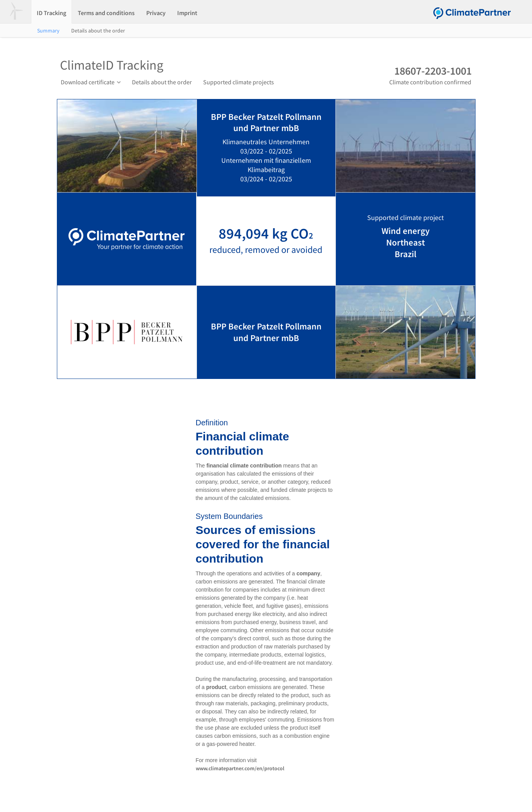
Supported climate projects (239, 82)
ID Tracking (51, 13)
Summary (48, 31)
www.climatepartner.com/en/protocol (240, 768)
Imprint (187, 13)
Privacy (156, 13)
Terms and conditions (106, 13)
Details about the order (98, 31)
